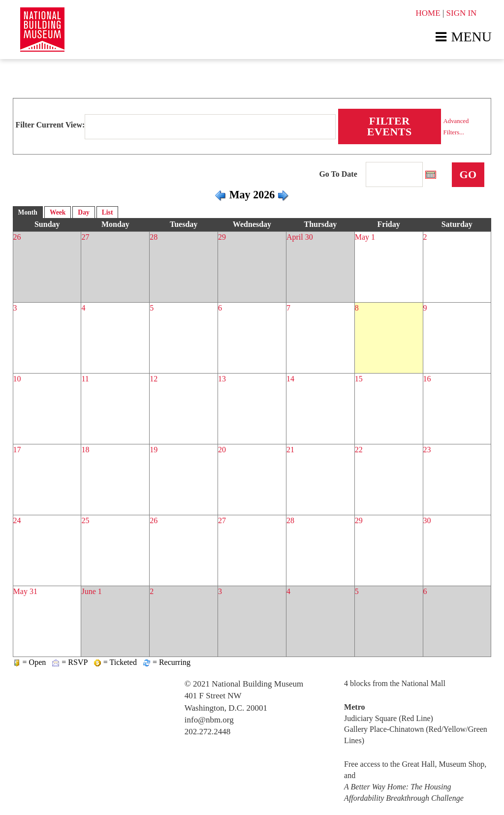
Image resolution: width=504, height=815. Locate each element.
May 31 (25, 591)
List (108, 212)
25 (85, 520)
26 (17, 237)
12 (154, 379)
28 (154, 237)
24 (17, 520)
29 (222, 237)
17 (17, 450)
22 (359, 450)
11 (85, 379)
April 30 (300, 237)
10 (17, 379)
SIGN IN (462, 13)
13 (222, 379)
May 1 (365, 237)
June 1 (91, 591)
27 (85, 237)
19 (154, 450)
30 (427, 520)
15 (359, 379)
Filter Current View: (50, 125)
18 (85, 450)
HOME (428, 13)
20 (222, 450)
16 (427, 379)
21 (290, 450)
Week (58, 212)
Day (83, 212)
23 (427, 450)
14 (290, 379)
